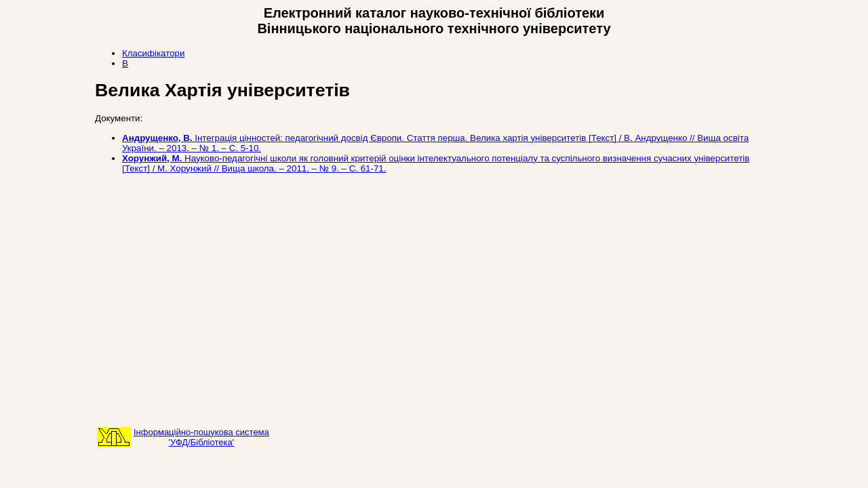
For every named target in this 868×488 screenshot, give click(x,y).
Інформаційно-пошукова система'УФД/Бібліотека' (201, 437)
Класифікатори (153, 53)
